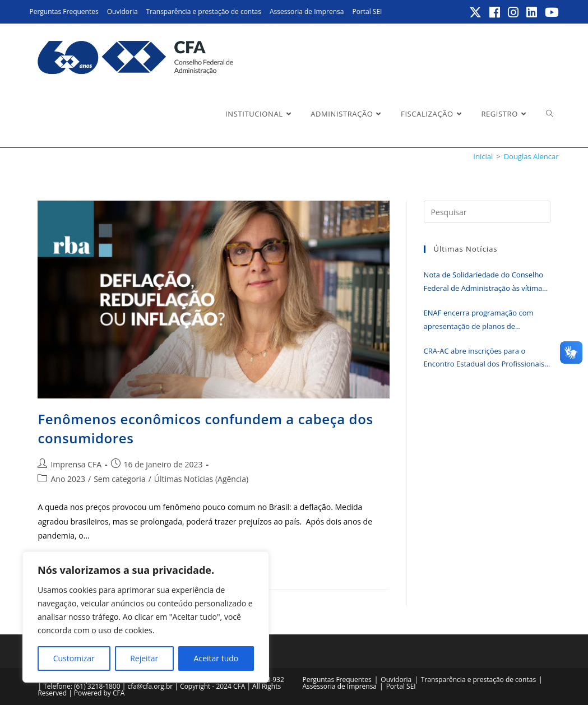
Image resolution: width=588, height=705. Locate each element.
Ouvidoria (122, 11)
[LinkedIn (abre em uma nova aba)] (532, 12)
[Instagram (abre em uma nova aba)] (514, 12)
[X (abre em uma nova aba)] (476, 12)
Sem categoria (120, 479)
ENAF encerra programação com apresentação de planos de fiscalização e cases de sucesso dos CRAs (483, 320)
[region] (146, 617)
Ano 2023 (68, 479)
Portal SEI (367, 11)
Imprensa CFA (76, 464)
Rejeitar (144, 658)
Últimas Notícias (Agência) (201, 479)
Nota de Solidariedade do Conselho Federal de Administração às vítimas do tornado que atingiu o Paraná (485, 282)
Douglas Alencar (531, 156)
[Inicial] (483, 156)
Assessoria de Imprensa (307, 11)
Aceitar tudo (216, 658)
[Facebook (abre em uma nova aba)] (495, 12)
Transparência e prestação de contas (204, 11)
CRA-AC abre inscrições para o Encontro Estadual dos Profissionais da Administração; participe (484, 358)
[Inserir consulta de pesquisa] (487, 212)
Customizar (74, 658)
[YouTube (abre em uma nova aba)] (550, 12)
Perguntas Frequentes (64, 11)
